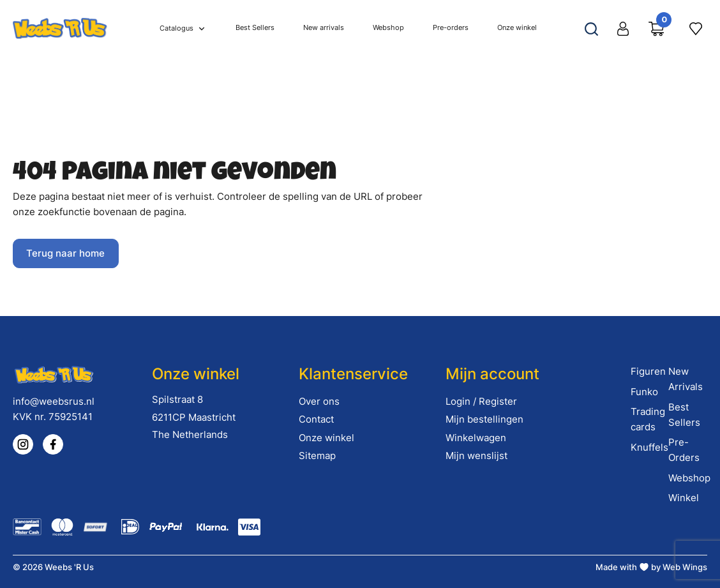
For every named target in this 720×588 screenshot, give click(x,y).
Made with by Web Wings (651, 567)
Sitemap (317, 456)
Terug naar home (65, 253)
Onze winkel (326, 438)
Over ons (319, 401)
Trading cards (648, 419)
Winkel (684, 498)
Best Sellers (684, 415)
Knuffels (649, 447)
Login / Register (481, 401)
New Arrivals (686, 379)
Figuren (648, 371)
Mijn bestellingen (484, 419)
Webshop (689, 478)
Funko (644, 392)
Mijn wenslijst (476, 456)
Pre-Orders (684, 450)
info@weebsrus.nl (54, 401)
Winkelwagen (476, 438)
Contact (316, 419)
